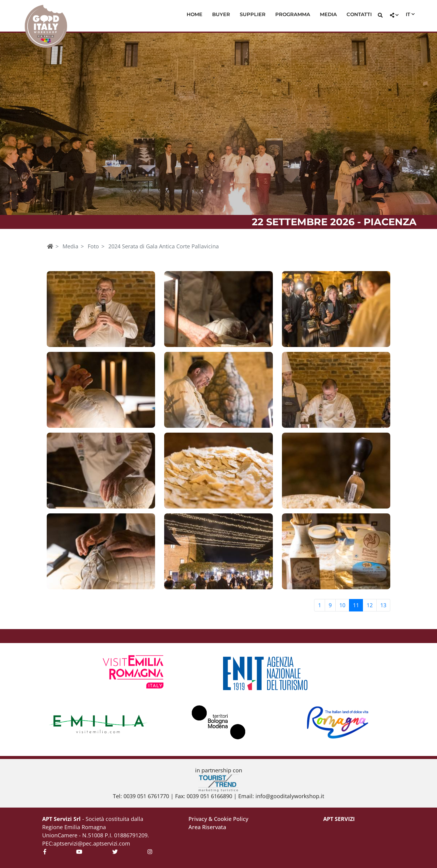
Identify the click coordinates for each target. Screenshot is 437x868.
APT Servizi (339, 819)
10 (342, 605)
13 (383, 605)
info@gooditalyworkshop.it (290, 796)
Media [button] (328, 14)
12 (370, 605)
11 (356, 605)
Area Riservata (207, 827)
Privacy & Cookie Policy (218, 819)
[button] (380, 16)
